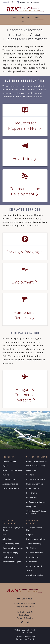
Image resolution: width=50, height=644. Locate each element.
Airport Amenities (10, 484)
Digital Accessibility (35, 575)
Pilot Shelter (32, 493)
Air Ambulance (33, 488)
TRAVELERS (12, 18)
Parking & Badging (10, 553)
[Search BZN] (8, 2)
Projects (30, 535)
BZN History (32, 562)
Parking (6, 475)
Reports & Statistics (35, 566)
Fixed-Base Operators (36, 466)
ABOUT (25, 21)
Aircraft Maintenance (36, 479)
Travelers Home (9, 461)
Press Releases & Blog (36, 539)
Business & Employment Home (13, 529)
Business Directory (35, 553)
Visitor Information (11, 488)
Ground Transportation (13, 470)
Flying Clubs (32, 506)
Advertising (8, 539)
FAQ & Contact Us (25, 612)
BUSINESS (39, 18)
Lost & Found (25, 615)
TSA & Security (9, 479)
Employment (8, 557)
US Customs (32, 497)
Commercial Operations (13, 548)
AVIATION (26, 18)
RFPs (5, 535)
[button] (13, 2)
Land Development (11, 544)
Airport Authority (34, 544)
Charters (30, 475)
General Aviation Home (36, 461)
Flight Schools (32, 470)
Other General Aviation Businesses (36, 512)
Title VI (29, 571)
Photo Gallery (32, 557)
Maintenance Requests (12, 562)
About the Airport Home (34, 529)
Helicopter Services (35, 484)
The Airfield (31, 548)
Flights (5, 466)
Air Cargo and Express (36, 502)
